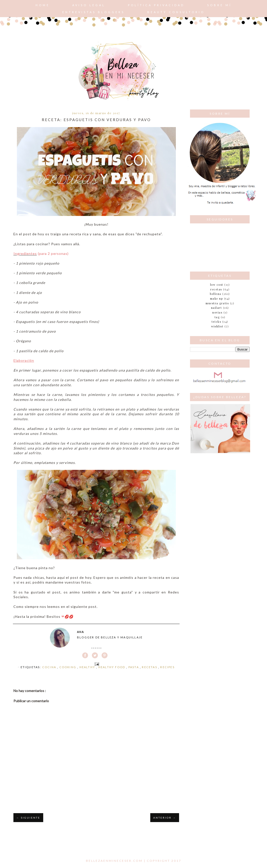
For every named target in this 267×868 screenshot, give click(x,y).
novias (217, 312)
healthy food (112, 667)
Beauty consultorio (176, 12)
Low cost (217, 285)
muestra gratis (217, 303)
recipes (167, 667)
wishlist (217, 326)
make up (217, 298)
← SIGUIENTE (28, 818)
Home (43, 5)
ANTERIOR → (165, 818)
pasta (134, 667)
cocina (50, 667)
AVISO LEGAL (89, 5)
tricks (216, 322)
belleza (216, 294)
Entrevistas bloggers (94, 12)
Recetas (150, 667)
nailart (217, 308)
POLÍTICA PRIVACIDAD (156, 5)
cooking (68, 667)
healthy (88, 667)
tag (217, 317)
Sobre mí (219, 5)
